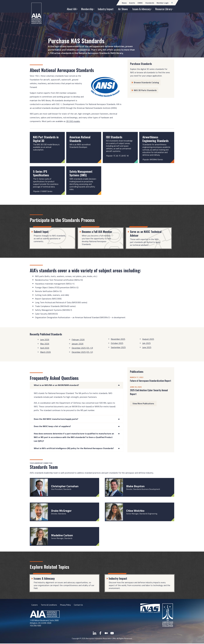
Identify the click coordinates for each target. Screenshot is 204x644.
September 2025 (118, 347)
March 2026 (45, 352)
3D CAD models (73, 121)
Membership (87, 9)
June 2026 (45, 340)
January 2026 (78, 344)
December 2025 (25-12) (82, 352)
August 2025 (148, 339)
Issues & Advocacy (142, 9)
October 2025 (117, 343)
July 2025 (146, 343)
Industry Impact (106, 9)
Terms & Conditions (50, 605)
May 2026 (45, 344)
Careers (35, 605)
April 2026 (45, 348)
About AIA (72, 9)
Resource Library (164, 9)
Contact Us (82, 605)
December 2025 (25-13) (82, 348)
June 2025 (147, 347)
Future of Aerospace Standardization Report (151, 381)
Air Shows (123, 9)
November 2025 (118, 339)
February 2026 (78, 340)
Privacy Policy (67, 605)
